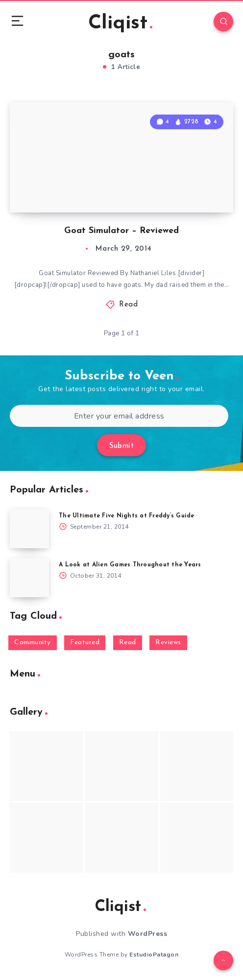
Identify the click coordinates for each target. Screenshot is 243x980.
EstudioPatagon (154, 955)
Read (128, 305)
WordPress (148, 934)
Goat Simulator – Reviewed (121, 231)
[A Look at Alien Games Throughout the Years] (29, 578)
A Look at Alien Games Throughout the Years (130, 565)
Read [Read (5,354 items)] (128, 642)
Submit (121, 446)
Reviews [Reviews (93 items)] (168, 642)
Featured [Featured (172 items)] (85, 642)
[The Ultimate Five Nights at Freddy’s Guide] (29, 529)
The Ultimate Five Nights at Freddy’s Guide (127, 516)
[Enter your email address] (119, 416)
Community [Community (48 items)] (33, 642)
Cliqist (120, 23)
